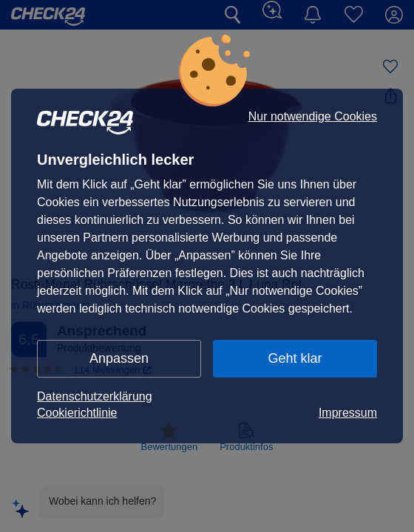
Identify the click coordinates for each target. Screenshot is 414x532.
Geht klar (295, 358)
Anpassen (119, 358)
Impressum (348, 413)
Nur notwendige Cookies (313, 117)
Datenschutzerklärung (95, 396)
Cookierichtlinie (77, 413)
